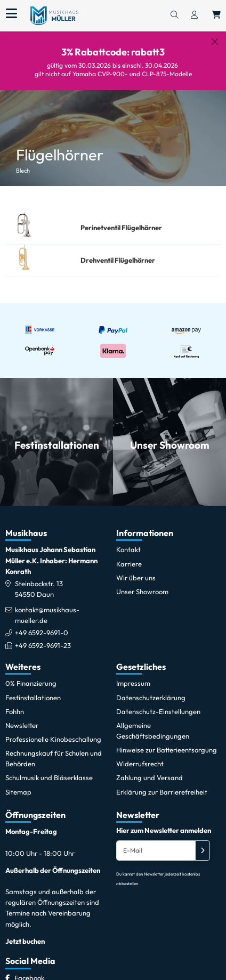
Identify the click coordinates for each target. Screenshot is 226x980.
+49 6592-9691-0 (42, 625)
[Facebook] (29, 969)
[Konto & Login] (194, 15)
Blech (23, 163)
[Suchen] (174, 15)
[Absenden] (203, 843)
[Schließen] (215, 42)
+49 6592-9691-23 (43, 637)
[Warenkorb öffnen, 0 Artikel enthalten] (216, 15)
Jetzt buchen (25, 933)
